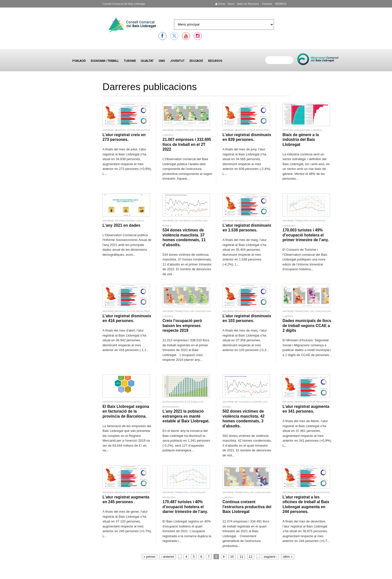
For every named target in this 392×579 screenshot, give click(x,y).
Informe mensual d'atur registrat (126, 130)
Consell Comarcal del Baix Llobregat (124, 4)
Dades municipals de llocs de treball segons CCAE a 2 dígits (307, 326)
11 (241, 557)
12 (250, 557)
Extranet (267, 4)
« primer (149, 557)
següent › (270, 557)
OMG (162, 61)
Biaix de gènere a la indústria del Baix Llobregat (301, 140)
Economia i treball (105, 61)
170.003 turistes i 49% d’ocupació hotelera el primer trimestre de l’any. (306, 235)
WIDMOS (280, 4)
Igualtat (147, 61)
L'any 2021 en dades (121, 225)
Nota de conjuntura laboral (302, 130)
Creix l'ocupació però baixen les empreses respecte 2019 (182, 326)
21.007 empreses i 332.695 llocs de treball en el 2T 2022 (187, 144)
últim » (288, 557)
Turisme (130, 61)
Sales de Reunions (248, 4)
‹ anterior (167, 557)
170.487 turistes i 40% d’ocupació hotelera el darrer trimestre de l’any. (185, 507)
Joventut (177, 61)
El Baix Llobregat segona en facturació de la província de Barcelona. (126, 411)
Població (79, 61)
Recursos (215, 61)
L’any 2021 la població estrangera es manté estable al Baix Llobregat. (186, 416)
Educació (196, 61)
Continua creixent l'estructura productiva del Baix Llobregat (247, 507)
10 (232, 557)
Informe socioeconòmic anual (123, 221)
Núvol (231, 4)
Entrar (220, 4)
